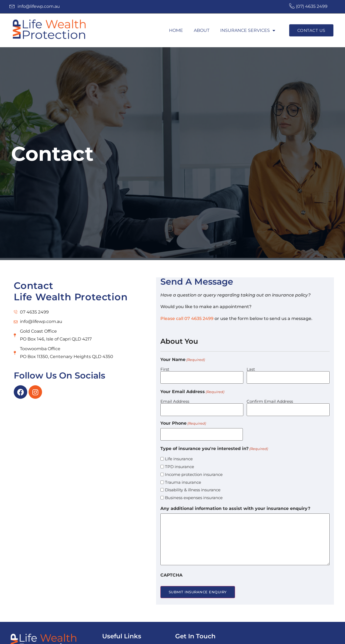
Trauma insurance (183, 477)
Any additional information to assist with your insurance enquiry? (235, 504)
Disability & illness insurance (193, 485)
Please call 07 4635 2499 (187, 318)
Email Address (175, 399)
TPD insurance (180, 462)
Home (176, 30)
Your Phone (183, 420)
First (165, 369)
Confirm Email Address (270, 399)
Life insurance (179, 454)
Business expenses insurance (194, 493)
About (202, 30)
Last (251, 369)
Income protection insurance (194, 470)
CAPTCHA (171, 570)
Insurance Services (248, 30)
